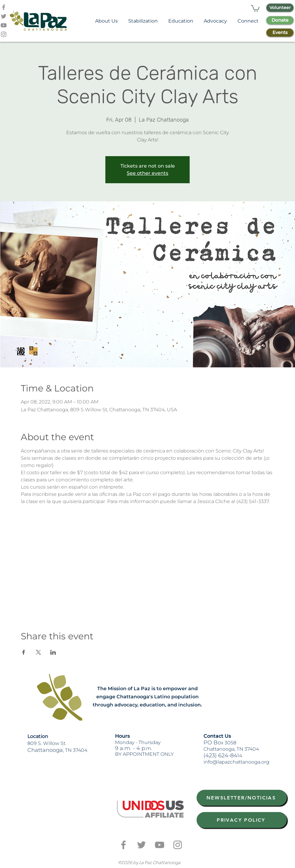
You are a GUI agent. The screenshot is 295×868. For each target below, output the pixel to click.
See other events (147, 173)
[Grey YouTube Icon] (4, 25)
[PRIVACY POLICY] (242, 820)
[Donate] (280, 20)
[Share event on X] (38, 652)
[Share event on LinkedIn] (53, 652)
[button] (255, 8)
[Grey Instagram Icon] (4, 34)
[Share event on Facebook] (24, 652)
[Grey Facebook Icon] (4, 7)
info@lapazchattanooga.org (236, 762)
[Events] (280, 33)
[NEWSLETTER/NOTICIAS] (242, 798)
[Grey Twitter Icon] (4, 16)
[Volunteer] (280, 8)
